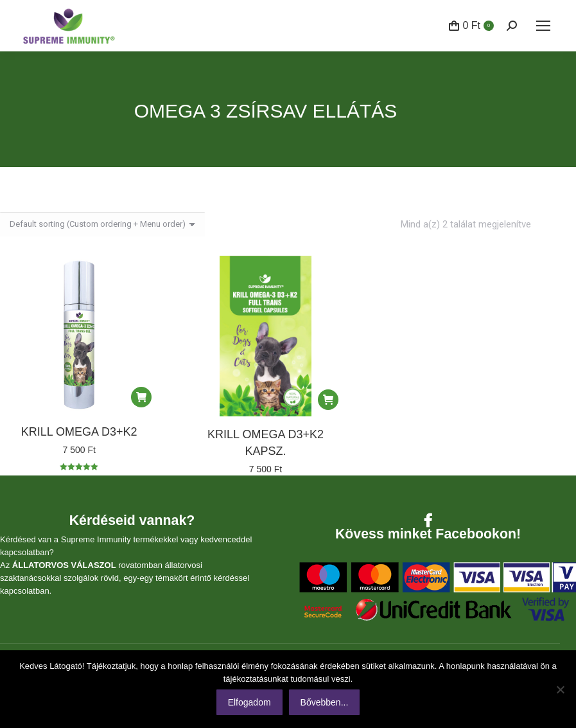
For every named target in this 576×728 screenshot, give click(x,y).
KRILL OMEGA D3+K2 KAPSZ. (266, 443)
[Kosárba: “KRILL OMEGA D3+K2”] (141, 397)
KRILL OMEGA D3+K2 (79, 432)
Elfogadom (249, 702)
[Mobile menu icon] (543, 26)
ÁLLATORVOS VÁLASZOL (64, 565)
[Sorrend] (102, 224)
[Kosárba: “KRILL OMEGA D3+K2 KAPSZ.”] (328, 400)
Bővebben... (325, 702)
